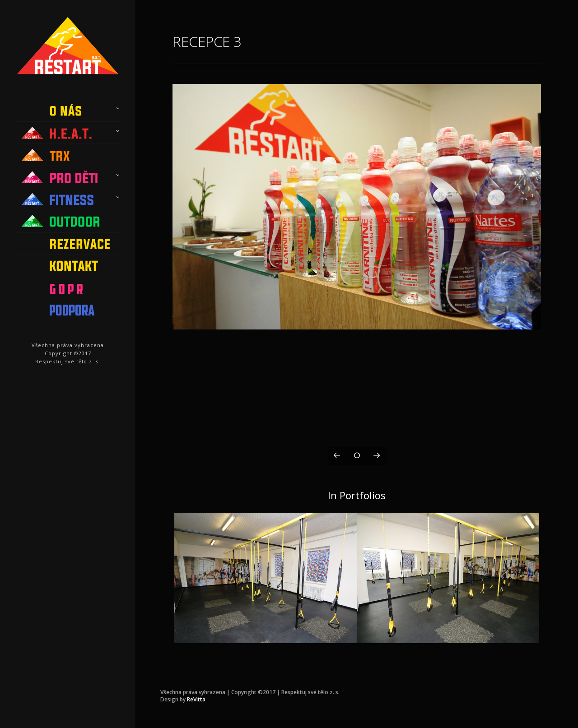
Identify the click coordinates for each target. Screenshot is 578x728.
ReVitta (196, 699)
